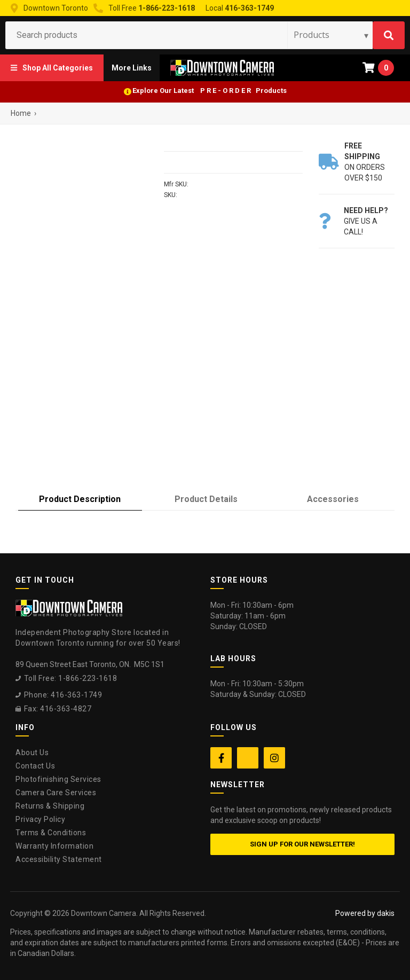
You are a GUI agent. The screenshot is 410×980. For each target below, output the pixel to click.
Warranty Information (54, 846)
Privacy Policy (40, 819)
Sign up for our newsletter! (302, 844)
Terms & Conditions (51, 833)
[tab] (80, 500)
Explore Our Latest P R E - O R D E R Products (210, 91)
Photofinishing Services (58, 779)
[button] (52, 68)
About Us (32, 752)
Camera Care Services (56, 793)
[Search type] (332, 35)
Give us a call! (366, 221)
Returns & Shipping (50, 806)
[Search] (389, 35)
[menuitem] (52, 68)
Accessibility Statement (59, 859)
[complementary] (333, 921)
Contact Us (35, 766)
